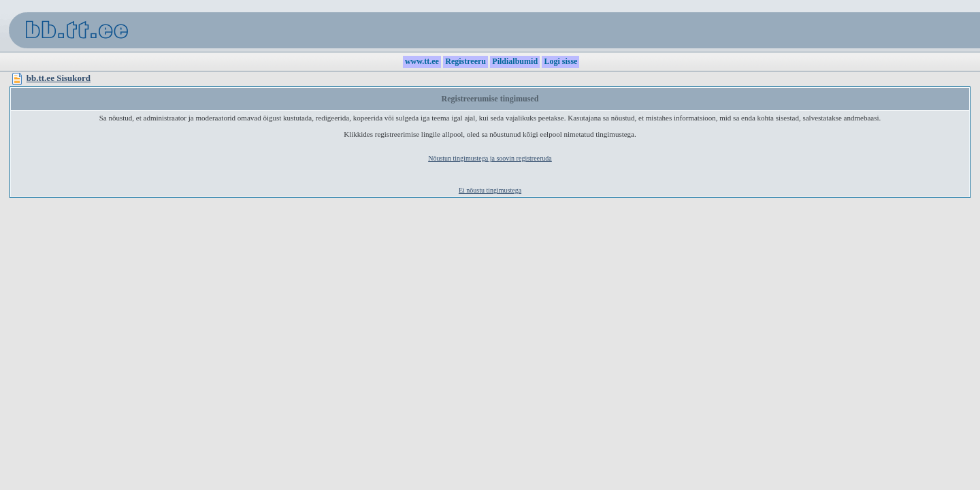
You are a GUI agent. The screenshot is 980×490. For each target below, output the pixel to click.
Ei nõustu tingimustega (490, 190)
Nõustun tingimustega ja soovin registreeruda (490, 158)
